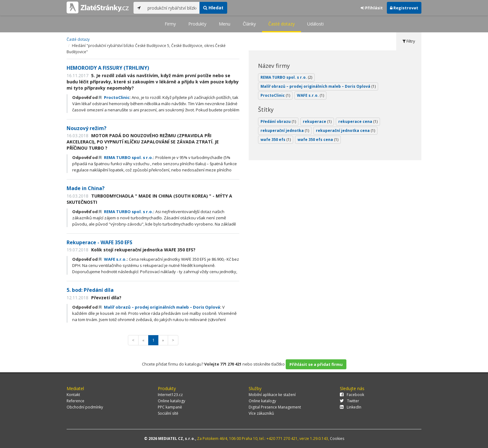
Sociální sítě (168, 413)
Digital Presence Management (275, 407)
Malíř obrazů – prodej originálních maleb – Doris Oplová (159, 307)
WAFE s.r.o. (113, 259)
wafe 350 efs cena (318, 140)
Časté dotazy (282, 24)
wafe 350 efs (276, 140)
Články (249, 24)
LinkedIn (351, 407)
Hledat (213, 8)
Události (315, 24)
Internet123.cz (170, 395)
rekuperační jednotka (285, 131)
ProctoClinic (114, 97)
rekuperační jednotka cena (345, 131)
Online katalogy (171, 401)
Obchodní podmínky (85, 407)
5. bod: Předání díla (90, 290)
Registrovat (404, 8)
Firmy (170, 24)
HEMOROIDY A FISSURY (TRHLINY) (108, 68)
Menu (225, 24)
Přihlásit (372, 8)
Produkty (197, 24)
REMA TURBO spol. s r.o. (126, 157)
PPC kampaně (170, 407)
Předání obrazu (278, 121)
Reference (75, 401)
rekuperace (317, 121)
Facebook (352, 395)
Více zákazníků (261, 413)
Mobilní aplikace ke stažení (272, 395)
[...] (172, 8)
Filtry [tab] (409, 41)
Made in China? (86, 188)
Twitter (350, 401)
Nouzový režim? (87, 128)
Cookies (337, 439)
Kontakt (73, 395)
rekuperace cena (358, 121)
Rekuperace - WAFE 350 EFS (99, 242)
